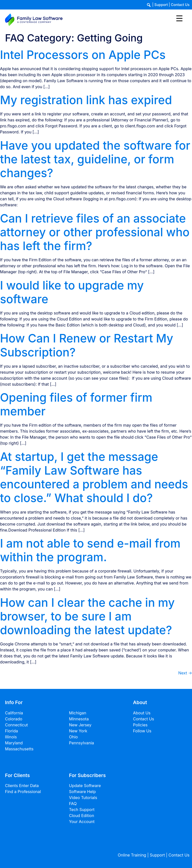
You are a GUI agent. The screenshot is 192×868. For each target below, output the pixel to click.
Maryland (14, 743)
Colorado (14, 719)
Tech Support (82, 810)
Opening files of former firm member (76, 404)
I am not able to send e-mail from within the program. (90, 550)
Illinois (11, 737)
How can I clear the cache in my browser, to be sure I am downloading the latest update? (87, 616)
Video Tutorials (83, 798)
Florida (11, 731)
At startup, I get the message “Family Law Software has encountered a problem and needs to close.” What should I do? (94, 477)
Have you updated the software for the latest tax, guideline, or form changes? (95, 159)
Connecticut (16, 725)
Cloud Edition (81, 816)
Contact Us (180, 5)
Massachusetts (19, 749)
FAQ (73, 804)
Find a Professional (23, 792)
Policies (140, 725)
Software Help (82, 792)
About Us (142, 713)
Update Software (85, 786)
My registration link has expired (86, 100)
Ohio (73, 737)
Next (185, 673)
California (14, 713)
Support (161, 5)
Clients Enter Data (22, 786)
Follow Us (142, 731)
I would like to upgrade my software (72, 292)
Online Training (132, 855)
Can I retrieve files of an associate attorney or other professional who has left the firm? (95, 232)
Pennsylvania (81, 743)
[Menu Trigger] (179, 18)
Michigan (78, 713)
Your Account (82, 822)
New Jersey (80, 725)
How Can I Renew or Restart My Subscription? (87, 345)
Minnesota (79, 719)
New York (78, 731)
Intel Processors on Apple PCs (83, 55)
